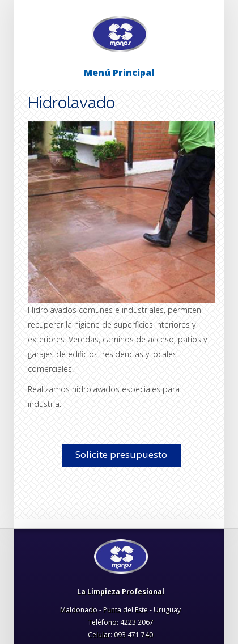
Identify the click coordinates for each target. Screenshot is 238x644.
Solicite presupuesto (121, 454)
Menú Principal (119, 73)
